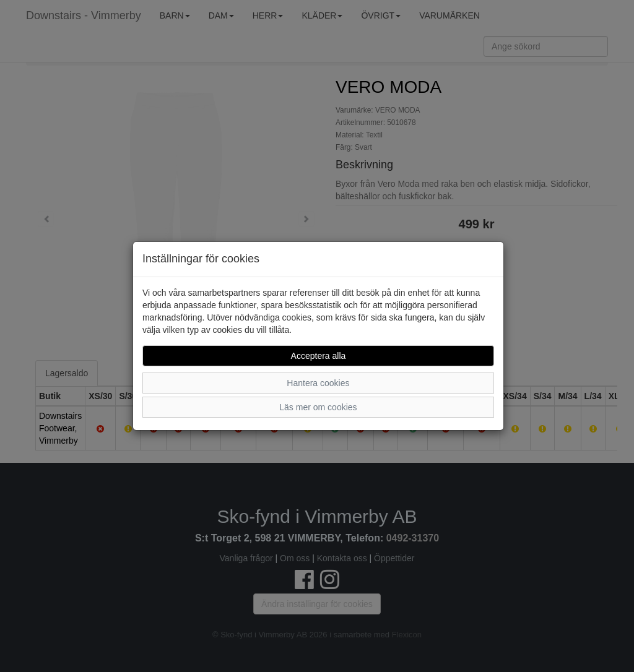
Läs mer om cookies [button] (318, 407)
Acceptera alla (319, 356)
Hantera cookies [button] (318, 383)
